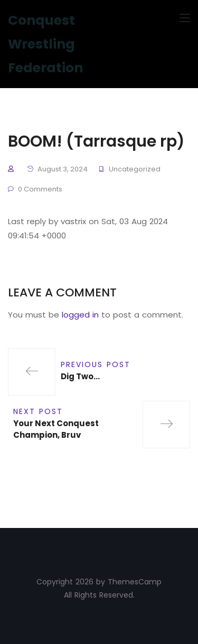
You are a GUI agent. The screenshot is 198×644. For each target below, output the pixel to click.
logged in (80, 315)
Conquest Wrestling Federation (45, 44)
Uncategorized (135, 169)
